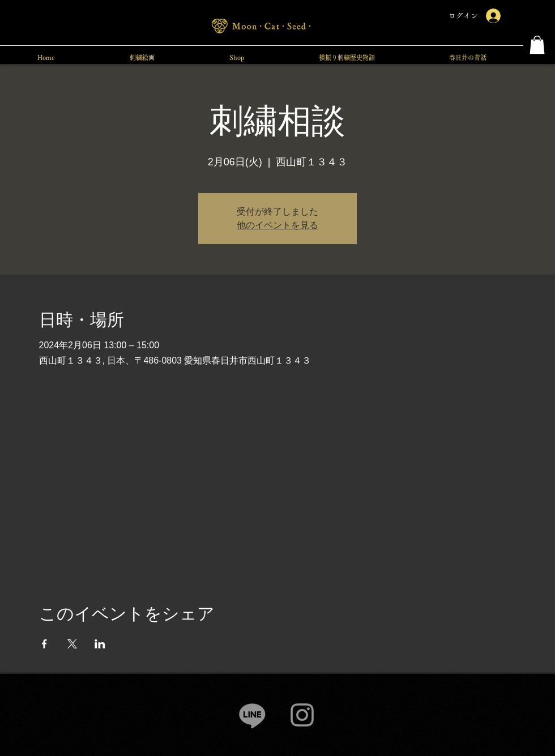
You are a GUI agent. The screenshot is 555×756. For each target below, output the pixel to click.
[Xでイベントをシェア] (72, 644)
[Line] (252, 715)
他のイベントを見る (277, 225)
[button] (537, 45)
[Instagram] (302, 715)
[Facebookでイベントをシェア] (44, 644)
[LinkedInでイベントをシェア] (100, 644)
